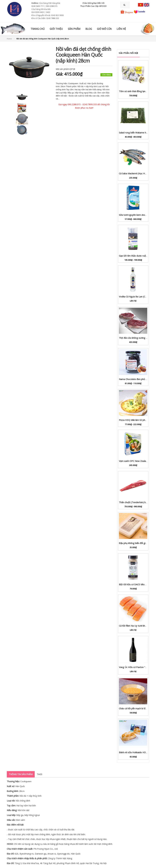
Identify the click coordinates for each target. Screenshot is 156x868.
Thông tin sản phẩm (21, 774)
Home (9, 39)
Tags (40, 774)
